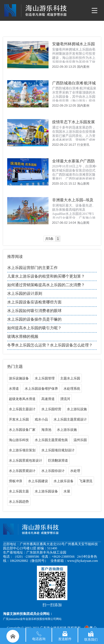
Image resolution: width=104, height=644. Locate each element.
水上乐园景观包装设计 (26, 461)
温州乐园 (80, 440)
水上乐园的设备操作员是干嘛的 (34, 319)
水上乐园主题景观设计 (70, 419)
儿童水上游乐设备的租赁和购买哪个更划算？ (46, 276)
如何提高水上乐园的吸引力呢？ (34, 328)
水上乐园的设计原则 (25, 294)
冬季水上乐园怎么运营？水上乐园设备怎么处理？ (50, 345)
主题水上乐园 (70, 378)
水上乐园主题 (19, 491)
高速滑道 (48, 399)
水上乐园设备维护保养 (41, 389)
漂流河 (65, 399)
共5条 (50, 239)
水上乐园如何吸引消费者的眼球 (34, 311)
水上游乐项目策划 (22, 450)
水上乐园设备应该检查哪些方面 (34, 302)
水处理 (75, 471)
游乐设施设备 (19, 378)
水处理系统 (72, 389)
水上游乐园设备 (46, 491)
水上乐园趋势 (19, 502)
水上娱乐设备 (64, 481)
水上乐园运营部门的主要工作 (32, 268)
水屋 (67, 491)
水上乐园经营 (51, 409)
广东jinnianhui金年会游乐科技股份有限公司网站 (32, 619)
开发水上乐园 (19, 419)
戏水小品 (41, 419)
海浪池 (46, 430)
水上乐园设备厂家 (22, 430)
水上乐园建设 (38, 481)
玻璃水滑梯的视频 (23, 337)
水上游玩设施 (77, 409)
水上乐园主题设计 (22, 409)
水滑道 (14, 389)
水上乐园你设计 (53, 471)
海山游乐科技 (19, 440)
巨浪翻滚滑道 (58, 461)
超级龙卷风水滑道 (22, 399)
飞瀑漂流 (86, 481)
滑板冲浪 (16, 481)
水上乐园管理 (45, 378)
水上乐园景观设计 (22, 471)
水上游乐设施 (67, 430)
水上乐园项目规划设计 (58, 450)
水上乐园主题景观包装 (51, 440)
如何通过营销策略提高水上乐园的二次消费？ (46, 285)
